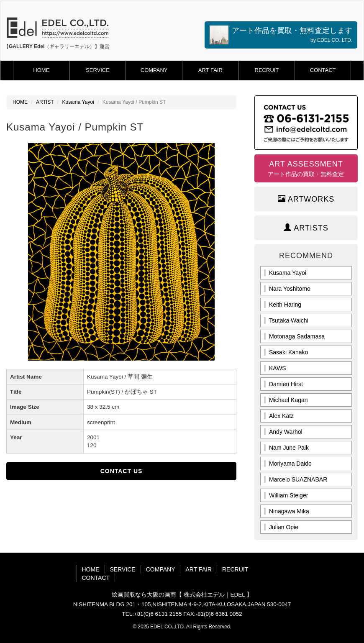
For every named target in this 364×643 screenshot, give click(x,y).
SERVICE (98, 70)
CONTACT (323, 70)
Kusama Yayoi (78, 102)
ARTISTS (306, 228)
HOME (41, 70)
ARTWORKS (306, 199)
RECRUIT (267, 70)
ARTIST (45, 102)
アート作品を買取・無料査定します (281, 35)
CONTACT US (122, 471)
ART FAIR (210, 70)
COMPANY (154, 70)
